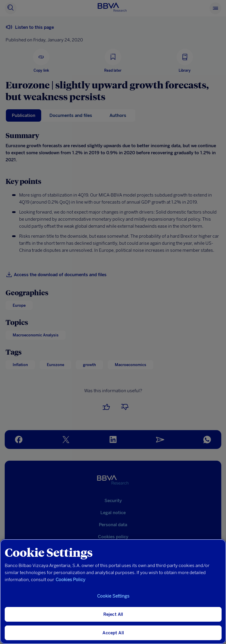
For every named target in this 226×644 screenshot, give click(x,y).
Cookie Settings (113, 596)
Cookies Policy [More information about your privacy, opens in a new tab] (70, 580)
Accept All (113, 633)
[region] (113, 592)
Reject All (113, 614)
